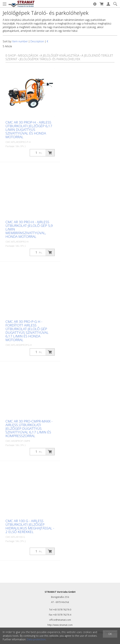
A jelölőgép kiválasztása (60, 55)
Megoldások (28, 55)
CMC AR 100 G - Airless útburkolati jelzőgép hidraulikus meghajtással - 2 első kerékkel (30, 526)
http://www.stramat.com (60, 625)
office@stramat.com (60, 620)
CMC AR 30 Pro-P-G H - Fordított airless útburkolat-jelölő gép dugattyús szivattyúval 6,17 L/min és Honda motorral (27, 331)
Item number (20, 41)
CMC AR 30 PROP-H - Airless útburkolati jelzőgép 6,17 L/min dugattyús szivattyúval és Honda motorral (29, 130)
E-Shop (11, 55)
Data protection (36, 639)
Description (37, 41)
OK (110, 634)
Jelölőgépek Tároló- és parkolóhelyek (50, 59)
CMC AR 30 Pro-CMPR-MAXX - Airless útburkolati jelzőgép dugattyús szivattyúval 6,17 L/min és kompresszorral (29, 428)
